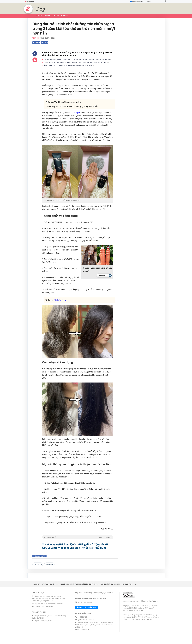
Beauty (39, 16)
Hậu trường (78, 584)
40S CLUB (125, 584)
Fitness (56, 16)
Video (131, 584)
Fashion (47, 16)
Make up (64, 16)
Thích (44, 43)
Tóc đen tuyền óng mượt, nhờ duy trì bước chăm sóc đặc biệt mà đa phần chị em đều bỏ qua (78, 60)
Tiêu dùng (96, 584)
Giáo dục (69, 584)
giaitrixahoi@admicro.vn (86, 620)
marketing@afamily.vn (85, 602)
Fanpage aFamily (137, 1)
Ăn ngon (104, 584)
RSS (136, 584)
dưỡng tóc (49, 564)
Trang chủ (36, 584)
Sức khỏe (87, 584)
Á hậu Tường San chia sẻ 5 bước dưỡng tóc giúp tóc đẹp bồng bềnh (69, 65)
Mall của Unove (60, 300)
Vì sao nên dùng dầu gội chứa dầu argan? (97, 270)
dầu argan (76, 113)
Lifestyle (45, 584)
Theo (78, 537)
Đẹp (41, 9)
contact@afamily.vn (46, 606)
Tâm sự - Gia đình (114, 584)
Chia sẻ (37, 43)
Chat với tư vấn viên (87, 607)
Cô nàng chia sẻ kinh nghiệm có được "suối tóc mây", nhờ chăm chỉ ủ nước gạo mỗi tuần (76, 62)
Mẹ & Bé (62, 584)
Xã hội (52, 584)
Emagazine (30, 1)
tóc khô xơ (38, 564)
